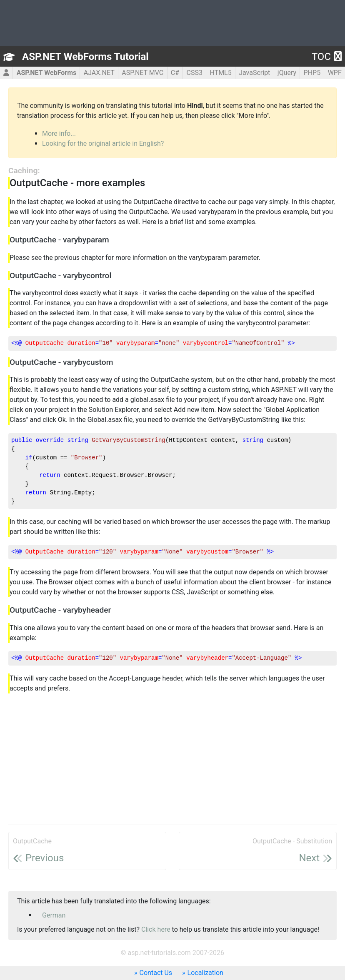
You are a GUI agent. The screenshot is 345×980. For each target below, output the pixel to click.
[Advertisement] (172, 760)
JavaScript (254, 73)
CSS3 (195, 73)
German (54, 915)
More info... (59, 133)
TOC (327, 57)
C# (175, 73)
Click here (156, 929)
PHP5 (312, 73)
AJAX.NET (99, 73)
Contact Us (156, 973)
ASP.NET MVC (142, 73)
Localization (205, 973)
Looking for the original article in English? (103, 143)
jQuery (287, 73)
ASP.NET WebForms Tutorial (85, 57)
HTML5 (220, 73)
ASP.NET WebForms (47, 73)
